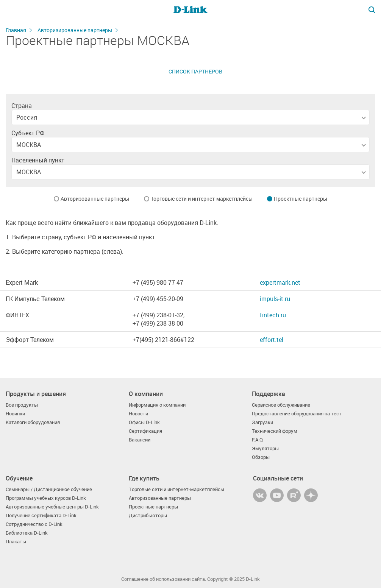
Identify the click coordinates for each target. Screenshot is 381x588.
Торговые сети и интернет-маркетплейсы (202, 199)
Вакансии (140, 440)
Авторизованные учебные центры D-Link (52, 507)
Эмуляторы (265, 448)
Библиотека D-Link (27, 533)
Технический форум (275, 431)
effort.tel (272, 340)
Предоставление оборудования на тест (297, 414)
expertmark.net (280, 282)
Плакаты (16, 542)
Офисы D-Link (144, 422)
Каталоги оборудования (33, 422)
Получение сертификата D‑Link (41, 515)
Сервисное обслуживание (281, 405)
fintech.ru (273, 315)
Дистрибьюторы (148, 515)
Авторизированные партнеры (75, 30)
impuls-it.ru (275, 299)
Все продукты (22, 405)
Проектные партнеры (301, 199)
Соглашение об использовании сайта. (164, 579)
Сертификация (145, 431)
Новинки (15, 414)
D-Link (253, 579)
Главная (16, 30)
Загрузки (262, 422)
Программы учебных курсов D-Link (46, 498)
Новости (138, 414)
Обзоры (261, 457)
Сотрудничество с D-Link (34, 524)
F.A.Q (257, 440)
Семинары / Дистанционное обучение (49, 489)
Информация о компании (157, 405)
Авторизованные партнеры (95, 199)
